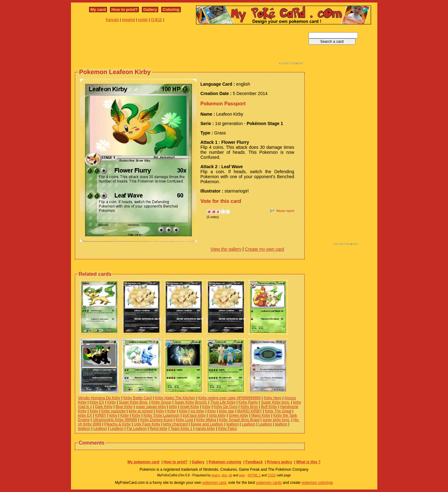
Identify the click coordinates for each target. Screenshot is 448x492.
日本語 (156, 20)
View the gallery (226, 249)
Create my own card (264, 249)
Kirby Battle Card (138, 398)
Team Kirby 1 (181, 429)
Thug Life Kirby (223, 402)
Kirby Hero (272, 398)
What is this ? (308, 462)
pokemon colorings (317, 483)
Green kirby (239, 415)
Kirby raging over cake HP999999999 (229, 398)
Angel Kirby (189, 407)
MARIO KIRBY (249, 411)
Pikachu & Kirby (117, 424)
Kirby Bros (249, 407)
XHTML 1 (254, 475)
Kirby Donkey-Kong (156, 420)
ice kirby (198, 411)
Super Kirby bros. (276, 402)
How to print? (124, 10)
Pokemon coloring (225, 462)
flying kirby (159, 429)
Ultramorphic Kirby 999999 (115, 420)
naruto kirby (205, 429)
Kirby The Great (278, 411)
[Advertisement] (190, 46)
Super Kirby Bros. (133, 402)
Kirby (111, 402)
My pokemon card (143, 462)
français (112, 20)
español (128, 20)
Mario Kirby (261, 415)
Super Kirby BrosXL (191, 402)
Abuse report (285, 211)
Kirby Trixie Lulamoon (161, 415)
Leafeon (248, 424)
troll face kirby (194, 415)
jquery (216, 475)
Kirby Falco (228, 429)
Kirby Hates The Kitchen (175, 398)
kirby (173, 407)
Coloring (171, 10)
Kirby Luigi (184, 420)
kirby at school (141, 411)
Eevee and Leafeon (207, 424)
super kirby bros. (277, 420)
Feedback (254, 462)
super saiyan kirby (151, 407)
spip (242, 475)
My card (98, 10)
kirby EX (85, 415)
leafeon (232, 424)
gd (230, 475)
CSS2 (272, 475)
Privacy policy (279, 462)
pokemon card (214, 483)
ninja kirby (217, 415)
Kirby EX (97, 402)
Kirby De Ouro (226, 407)
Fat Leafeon (137, 429)
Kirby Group (161, 402)
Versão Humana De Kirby (99, 398)
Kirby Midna (206, 420)
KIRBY (101, 415)
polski (143, 20)
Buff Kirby (269, 407)
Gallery (150, 10)
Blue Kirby (124, 407)
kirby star (227, 411)
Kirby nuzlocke (113, 411)
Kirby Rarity (248, 402)
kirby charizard (175, 424)
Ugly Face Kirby (147, 424)
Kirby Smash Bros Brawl (239, 420)
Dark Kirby (104, 407)
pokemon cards (269, 483)
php (224, 475)
